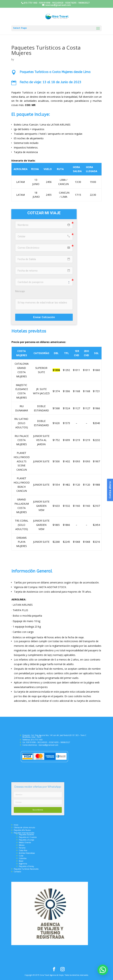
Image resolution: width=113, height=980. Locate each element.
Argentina (23, 864)
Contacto (17, 872)
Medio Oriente (25, 842)
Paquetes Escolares (26, 835)
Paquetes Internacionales (24, 833)
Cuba (21, 856)
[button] (103, 970)
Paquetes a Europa (26, 840)
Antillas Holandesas (27, 853)
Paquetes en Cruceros (28, 837)
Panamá (22, 848)
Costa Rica (23, 850)
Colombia (23, 858)
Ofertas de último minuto (24, 827)
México (22, 845)
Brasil (21, 861)
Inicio (16, 825)
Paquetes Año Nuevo (22, 830)
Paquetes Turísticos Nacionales (26, 869)
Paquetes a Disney (26, 866)
